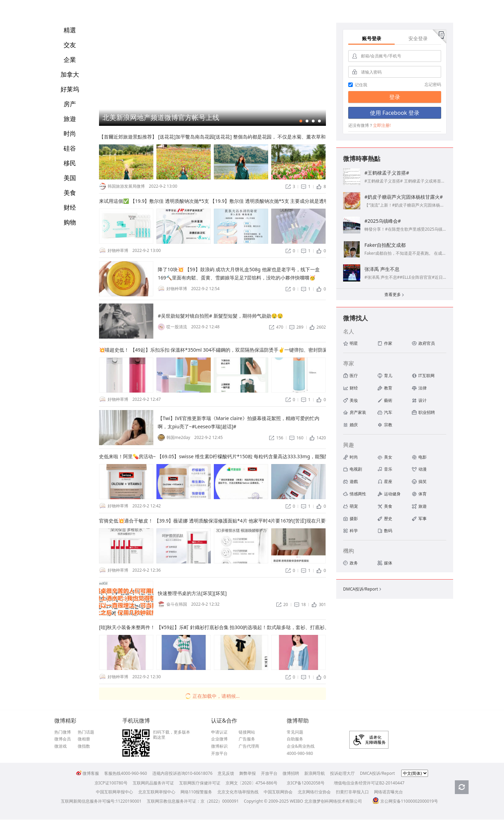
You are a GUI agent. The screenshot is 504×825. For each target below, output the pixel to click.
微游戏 (61, 746)
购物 (70, 222)
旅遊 (70, 119)
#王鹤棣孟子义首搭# (387, 173)
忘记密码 (433, 84)
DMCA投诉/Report (363, 589)
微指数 (84, 746)
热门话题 (86, 732)
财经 (70, 207)
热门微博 (63, 732)
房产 (70, 104)
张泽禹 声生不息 (382, 269)
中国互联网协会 (278, 792)
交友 (70, 45)
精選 (70, 30)
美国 (70, 178)
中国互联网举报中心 (114, 792)
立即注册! (382, 125)
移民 (70, 163)
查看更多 (395, 295)
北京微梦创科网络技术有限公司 (333, 801)
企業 (70, 59)
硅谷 (70, 148)
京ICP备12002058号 (306, 783)
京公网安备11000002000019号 (405, 801)
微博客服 (87, 773)
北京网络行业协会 (314, 792)
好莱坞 (70, 89)
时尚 (70, 133)
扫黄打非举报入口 (352, 792)
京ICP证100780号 (111, 783)
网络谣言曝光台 (388, 792)
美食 (70, 192)
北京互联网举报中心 (157, 792)
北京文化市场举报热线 (238, 792)
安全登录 (418, 38)
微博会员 (63, 739)
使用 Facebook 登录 (395, 113)
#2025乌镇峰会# (383, 221)
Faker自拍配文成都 (385, 245)
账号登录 (372, 38)
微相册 (84, 739)
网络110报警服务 (196, 792)
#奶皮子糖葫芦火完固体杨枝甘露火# (404, 197)
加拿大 (70, 74)
